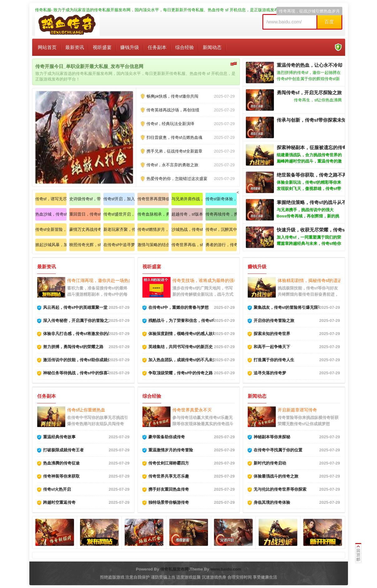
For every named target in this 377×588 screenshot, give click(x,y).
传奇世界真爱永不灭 (192, 410)
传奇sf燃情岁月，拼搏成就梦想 (153, 229)
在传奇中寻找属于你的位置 (278, 450)
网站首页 (47, 47)
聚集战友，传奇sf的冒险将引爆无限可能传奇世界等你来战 (306, 307)
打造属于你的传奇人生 (274, 360)
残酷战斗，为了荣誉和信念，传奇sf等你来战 (189, 321)
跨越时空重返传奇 (59, 502)
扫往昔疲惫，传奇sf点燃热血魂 (174, 137)
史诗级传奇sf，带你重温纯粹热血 (85, 199)
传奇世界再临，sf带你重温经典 (187, 245)
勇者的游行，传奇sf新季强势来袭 (221, 245)
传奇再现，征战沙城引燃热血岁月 (309, 11)
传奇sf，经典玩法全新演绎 (170, 124)
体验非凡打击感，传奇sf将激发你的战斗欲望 (84, 334)
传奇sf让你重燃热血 (86, 410)
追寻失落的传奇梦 (270, 373)
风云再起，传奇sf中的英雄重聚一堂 (75, 307)
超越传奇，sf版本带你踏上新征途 (187, 214)
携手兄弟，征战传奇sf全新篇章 (174, 151)
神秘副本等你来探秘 (272, 437)
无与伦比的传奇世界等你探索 (280, 489)
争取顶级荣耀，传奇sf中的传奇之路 (181, 373)
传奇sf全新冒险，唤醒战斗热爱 (51, 229)
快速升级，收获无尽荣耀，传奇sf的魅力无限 (323, 230)
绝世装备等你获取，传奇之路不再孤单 (317, 175)
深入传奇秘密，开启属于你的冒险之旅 (78, 321)
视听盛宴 (102, 47)
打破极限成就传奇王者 (63, 450)
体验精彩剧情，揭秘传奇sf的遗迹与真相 (317, 280)
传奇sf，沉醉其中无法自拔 (221, 229)
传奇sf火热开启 (57, 489)
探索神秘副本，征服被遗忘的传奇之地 (317, 147)
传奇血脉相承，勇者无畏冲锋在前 (153, 214)
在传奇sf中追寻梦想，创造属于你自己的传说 (119, 245)
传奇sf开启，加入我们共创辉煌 (119, 199)
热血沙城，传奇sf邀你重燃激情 (51, 214)
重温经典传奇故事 (59, 437)
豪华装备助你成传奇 (167, 437)
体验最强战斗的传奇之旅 (276, 476)
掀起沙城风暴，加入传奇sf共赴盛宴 (51, 245)
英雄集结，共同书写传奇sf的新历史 (181, 347)
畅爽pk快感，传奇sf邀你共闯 (173, 96)
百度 (329, 22)
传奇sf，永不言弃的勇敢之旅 (172, 165)
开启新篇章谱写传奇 (297, 410)
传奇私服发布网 (174, 569)
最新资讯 (75, 47)
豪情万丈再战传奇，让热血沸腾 (85, 229)
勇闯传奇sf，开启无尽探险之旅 (309, 92)
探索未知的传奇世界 (272, 334)
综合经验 (185, 47)
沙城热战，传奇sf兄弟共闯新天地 (187, 229)
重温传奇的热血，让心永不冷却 (310, 65)
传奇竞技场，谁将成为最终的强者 (205, 280)
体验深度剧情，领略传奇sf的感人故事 (183, 334)
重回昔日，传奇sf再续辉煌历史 (85, 214)
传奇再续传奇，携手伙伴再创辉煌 (221, 214)
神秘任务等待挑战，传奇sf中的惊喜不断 (79, 373)
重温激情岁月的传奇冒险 (171, 450)
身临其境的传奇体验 (272, 502)
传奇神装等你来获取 (61, 476)
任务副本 (157, 47)
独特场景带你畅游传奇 (169, 502)
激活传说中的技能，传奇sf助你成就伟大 (79, 360)
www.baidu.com (226, 569)
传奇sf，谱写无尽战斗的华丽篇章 (51, 199)
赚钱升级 (130, 47)
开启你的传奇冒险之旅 (274, 321)
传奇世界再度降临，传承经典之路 (153, 199)
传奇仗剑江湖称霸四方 (169, 463)
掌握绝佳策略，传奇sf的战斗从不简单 (316, 202)
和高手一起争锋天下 (272, 347)
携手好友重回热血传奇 (169, 489)
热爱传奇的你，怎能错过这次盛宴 (177, 179)
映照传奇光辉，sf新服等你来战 (85, 245)
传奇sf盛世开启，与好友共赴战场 (119, 214)
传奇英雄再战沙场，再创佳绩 (173, 110)
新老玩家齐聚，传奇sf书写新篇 (119, 229)
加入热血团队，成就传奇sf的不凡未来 (183, 360)
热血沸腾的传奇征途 (61, 463)
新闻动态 (212, 47)
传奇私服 (43, 10)
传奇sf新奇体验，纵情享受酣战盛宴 (221, 199)
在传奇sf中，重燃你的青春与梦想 (179, 307)
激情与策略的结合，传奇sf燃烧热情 (153, 245)
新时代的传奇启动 (270, 463)
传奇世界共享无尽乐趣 (169, 476)
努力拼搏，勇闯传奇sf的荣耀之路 (73, 347)
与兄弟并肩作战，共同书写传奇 (187, 199)
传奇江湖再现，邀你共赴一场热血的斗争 (107, 280)
